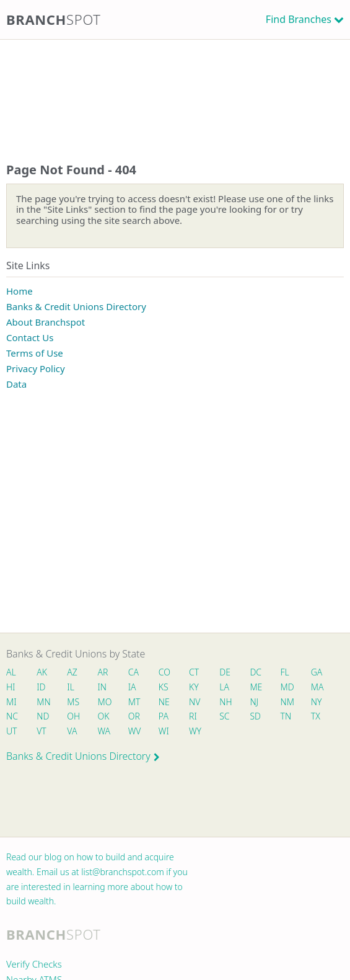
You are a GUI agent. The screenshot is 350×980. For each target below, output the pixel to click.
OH (73, 716)
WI (164, 731)
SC (224, 716)
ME (256, 687)
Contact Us (30, 337)
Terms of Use (35, 353)
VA (72, 731)
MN (43, 702)
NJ (254, 702)
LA (224, 687)
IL (71, 687)
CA (133, 672)
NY (317, 702)
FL (285, 672)
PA (164, 716)
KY (194, 687)
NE (164, 702)
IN (103, 687)
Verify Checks (34, 964)
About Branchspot (46, 322)
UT (12, 731)
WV (134, 731)
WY (195, 731)
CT (194, 672)
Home (20, 291)
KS (164, 687)
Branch (54, 19)
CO (164, 672)
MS (73, 702)
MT (134, 702)
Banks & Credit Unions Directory (76, 306)
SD (255, 716)
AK (42, 672)
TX (316, 716)
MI (11, 702)
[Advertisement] (175, 88)
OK (104, 716)
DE (225, 672)
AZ (72, 672)
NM (287, 702)
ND (43, 716)
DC (256, 672)
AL (11, 672)
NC (12, 716)
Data (16, 384)
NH (225, 702)
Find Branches (299, 19)
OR (134, 716)
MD (287, 687)
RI (193, 716)
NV (195, 702)
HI (11, 687)
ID (41, 687)
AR (103, 672)
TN (286, 716)
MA (317, 687)
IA (132, 687)
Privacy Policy (36, 368)
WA (104, 731)
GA (317, 672)
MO (104, 702)
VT (42, 731)
